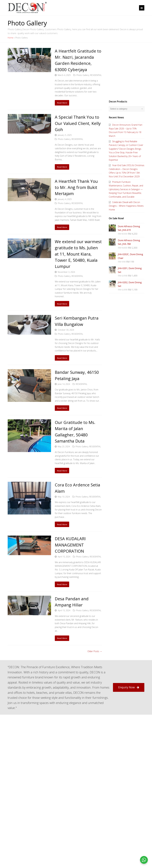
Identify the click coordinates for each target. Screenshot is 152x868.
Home (11, 38)
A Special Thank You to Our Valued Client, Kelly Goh (78, 123)
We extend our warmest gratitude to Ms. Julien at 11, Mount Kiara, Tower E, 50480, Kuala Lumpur (78, 254)
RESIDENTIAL (96, 75)
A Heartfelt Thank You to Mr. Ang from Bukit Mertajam (76, 187)
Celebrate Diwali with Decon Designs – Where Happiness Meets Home (126, 206)
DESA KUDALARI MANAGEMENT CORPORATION (70, 545)
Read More (62, 103)
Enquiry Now (129, 687)
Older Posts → (95, 651)
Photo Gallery (83, 75)
